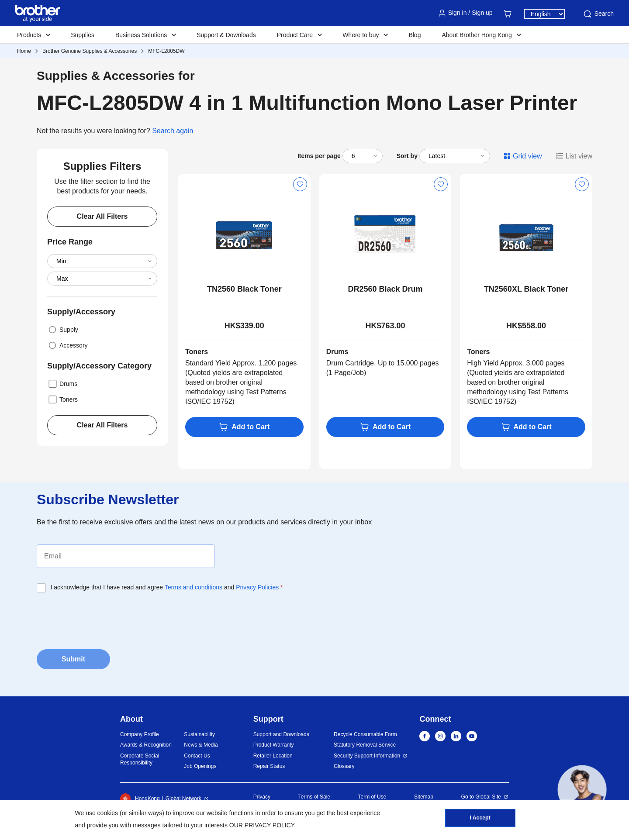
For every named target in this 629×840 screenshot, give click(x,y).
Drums (62, 384)
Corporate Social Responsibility (140, 759)
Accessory (67, 345)
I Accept (480, 819)
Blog (415, 35)
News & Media (201, 745)
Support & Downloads (226, 35)
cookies (108, 813)
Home (24, 51)
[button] (582, 790)
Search (598, 14)
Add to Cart (244, 427)
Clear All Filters (102, 216)
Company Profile (140, 734)
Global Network (183, 799)
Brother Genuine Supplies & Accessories (90, 51)
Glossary (344, 766)
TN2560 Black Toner (244, 289)
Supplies (83, 35)
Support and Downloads (281, 734)
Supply (63, 330)
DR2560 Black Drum (385, 289)
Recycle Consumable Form (365, 734)
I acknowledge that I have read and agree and (167, 587)
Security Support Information (367, 756)
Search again (173, 131)
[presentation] (103, 618)
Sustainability (199, 734)
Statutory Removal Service (365, 745)
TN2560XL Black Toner (526, 289)
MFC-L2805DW (166, 51)
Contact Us (197, 756)
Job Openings (200, 766)
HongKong (140, 799)
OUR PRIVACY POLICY (262, 825)
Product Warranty (274, 745)
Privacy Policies (257, 587)
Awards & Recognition (146, 745)
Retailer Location (273, 756)
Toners (62, 399)
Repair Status (269, 766)
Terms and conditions (194, 587)
